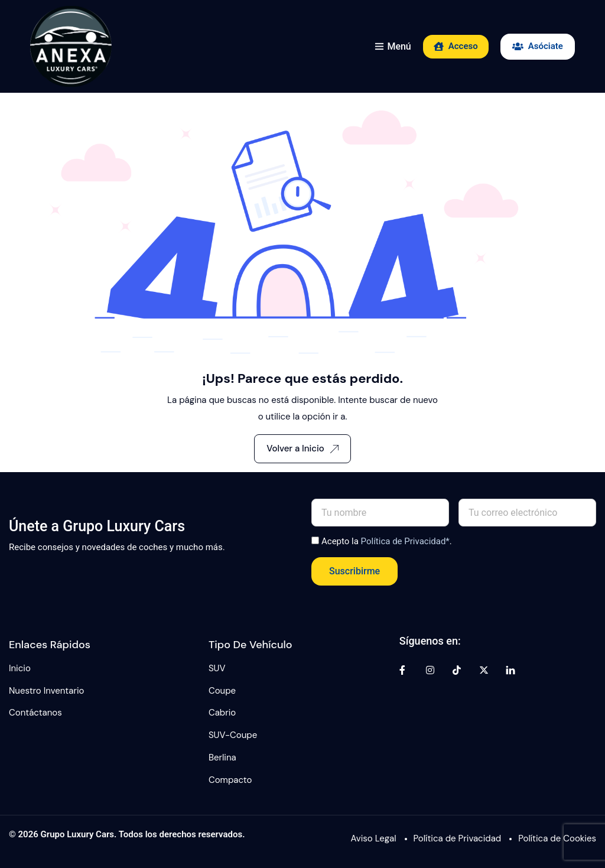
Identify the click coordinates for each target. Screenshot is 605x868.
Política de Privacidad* (405, 541)
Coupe (222, 691)
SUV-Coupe (233, 735)
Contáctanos (35, 713)
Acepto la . (387, 541)
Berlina (222, 758)
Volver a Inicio (302, 448)
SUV (217, 668)
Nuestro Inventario (46, 691)
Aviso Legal (374, 838)
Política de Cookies (557, 838)
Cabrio (222, 713)
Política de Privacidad (458, 838)
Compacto (230, 780)
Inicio (20, 668)
